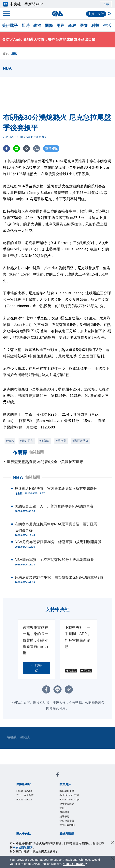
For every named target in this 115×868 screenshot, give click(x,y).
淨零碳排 (65, 812)
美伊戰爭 (10, 25)
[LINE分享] (16, 149)
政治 (37, 25)
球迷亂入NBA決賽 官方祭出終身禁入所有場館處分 (56, 489)
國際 (49, 25)
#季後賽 (61, 441)
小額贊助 (36, 668)
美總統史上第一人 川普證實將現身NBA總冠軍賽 (54, 506)
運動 (14, 53)
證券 (84, 25)
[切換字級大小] (37, 149)
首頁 (6, 53)
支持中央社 (96, 14)
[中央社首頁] (57, 14)
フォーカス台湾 (25, 795)
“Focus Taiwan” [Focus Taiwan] (74, 864)
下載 (106, 4)
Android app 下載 (69, 795)
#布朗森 (45, 441)
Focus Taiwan (24, 791)
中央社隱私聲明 (23, 847)
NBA (18, 477)
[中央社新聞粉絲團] (58, 775)
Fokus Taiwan (24, 800)
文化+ (63, 808)
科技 (95, 25)
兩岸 (60, 25)
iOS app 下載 (67, 791)
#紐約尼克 (27, 441)
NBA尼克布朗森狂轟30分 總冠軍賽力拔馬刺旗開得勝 (58, 542)
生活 (107, 25)
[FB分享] (6, 149)
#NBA (10, 441)
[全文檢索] (110, 14)
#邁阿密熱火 (80, 441)
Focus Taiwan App (70, 800)
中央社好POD (67, 825)
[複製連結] (27, 149)
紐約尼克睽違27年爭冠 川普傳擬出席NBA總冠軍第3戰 (59, 577)
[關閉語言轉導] (113, 859)
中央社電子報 (67, 821)
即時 (26, 25)
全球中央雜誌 (67, 804)
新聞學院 (65, 817)
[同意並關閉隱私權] (113, 843)
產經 (72, 25)
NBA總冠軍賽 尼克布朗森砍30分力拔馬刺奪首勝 (54, 560)
